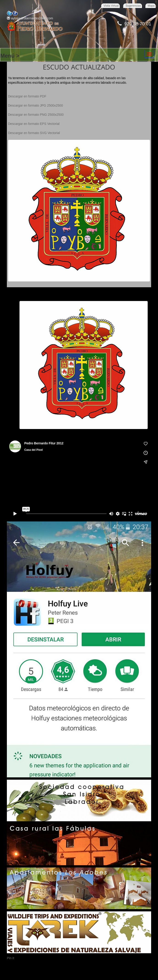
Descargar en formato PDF (27, 96)
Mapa (151, 6)
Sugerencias (133, 6)
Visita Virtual (111, 6)
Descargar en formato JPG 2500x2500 (35, 105)
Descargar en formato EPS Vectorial (34, 124)
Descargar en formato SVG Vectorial (34, 133)
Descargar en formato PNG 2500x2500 (36, 115)
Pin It (11, 958)
